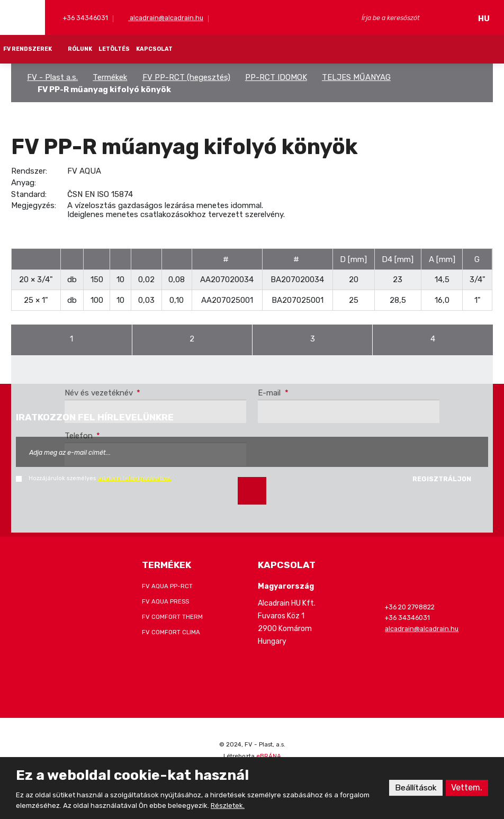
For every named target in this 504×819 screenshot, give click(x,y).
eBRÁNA (269, 756)
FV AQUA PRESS (165, 601)
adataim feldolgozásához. (135, 478)
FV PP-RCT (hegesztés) (186, 77)
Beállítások (415, 787)
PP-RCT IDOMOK (276, 77)
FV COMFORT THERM (172, 617)
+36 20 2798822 (410, 607)
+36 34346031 (85, 18)
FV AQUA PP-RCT (167, 586)
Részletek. (228, 805)
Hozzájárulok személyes (100, 478)
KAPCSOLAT (154, 49)
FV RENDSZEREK (28, 49)
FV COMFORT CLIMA (171, 632)
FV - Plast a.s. (52, 77)
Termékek (110, 77)
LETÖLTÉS (114, 49)
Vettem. (467, 787)
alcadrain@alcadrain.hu (166, 18)
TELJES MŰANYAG (356, 77)
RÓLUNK (80, 49)
